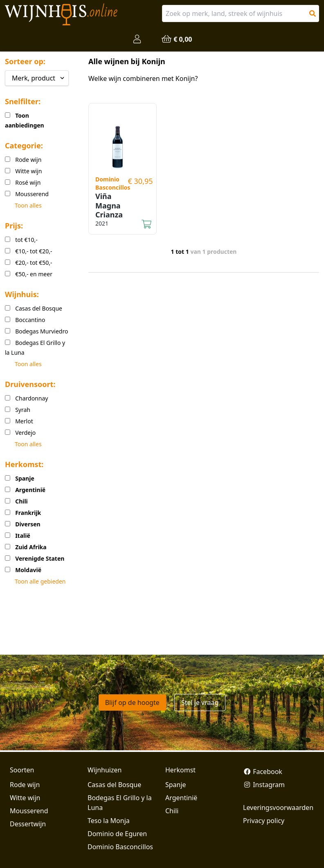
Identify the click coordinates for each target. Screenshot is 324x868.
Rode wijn (25, 785)
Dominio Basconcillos (120, 847)
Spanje (176, 785)
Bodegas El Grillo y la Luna (120, 803)
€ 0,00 (176, 39)
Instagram (264, 785)
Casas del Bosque (114, 785)
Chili (172, 811)
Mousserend (29, 811)
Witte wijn (25, 798)
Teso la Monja (109, 821)
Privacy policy (264, 821)
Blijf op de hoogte (132, 702)
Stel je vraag (200, 702)
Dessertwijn (28, 824)
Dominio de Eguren (117, 834)
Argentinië (181, 798)
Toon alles (28, 205)
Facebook (263, 772)
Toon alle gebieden (40, 581)
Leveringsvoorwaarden (278, 808)
